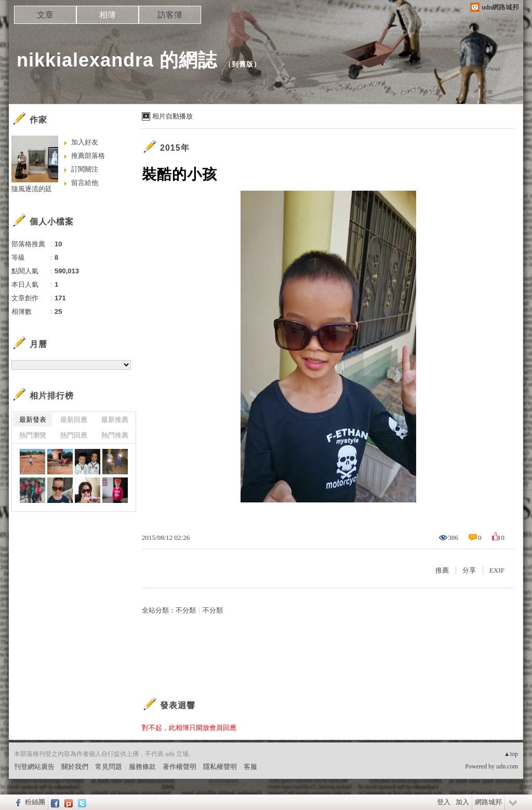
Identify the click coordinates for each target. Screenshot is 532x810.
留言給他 (85, 183)
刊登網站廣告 (34, 767)
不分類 (186, 610)
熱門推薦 (115, 435)
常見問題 (109, 767)
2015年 (175, 148)
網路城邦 (488, 802)
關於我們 (75, 767)
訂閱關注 (85, 169)
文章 (45, 15)
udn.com (507, 766)
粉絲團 (35, 802)
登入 (444, 802)
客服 (250, 767)
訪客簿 (170, 15)
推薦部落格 (88, 156)
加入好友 (85, 142)
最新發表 (33, 420)
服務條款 (142, 767)
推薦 (442, 570)
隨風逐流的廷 (32, 189)
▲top (511, 754)
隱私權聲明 (220, 767)
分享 (469, 570)
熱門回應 (74, 435)
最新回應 (74, 420)
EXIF (497, 570)
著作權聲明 (179, 767)
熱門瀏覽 (33, 435)
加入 (462, 802)
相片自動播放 (172, 116)
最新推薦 (115, 420)
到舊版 (243, 64)
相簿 (108, 15)
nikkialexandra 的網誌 (117, 60)
